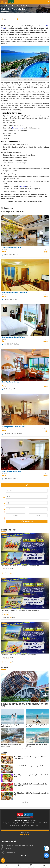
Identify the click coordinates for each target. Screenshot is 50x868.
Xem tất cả (25, 749)
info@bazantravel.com (10, 852)
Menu (48, 3)
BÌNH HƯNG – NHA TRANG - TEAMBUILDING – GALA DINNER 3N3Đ (20, 655)
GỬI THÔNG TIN (27, 522)
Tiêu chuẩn (6, 18)
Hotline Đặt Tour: (25, 833)
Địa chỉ (21, 18)
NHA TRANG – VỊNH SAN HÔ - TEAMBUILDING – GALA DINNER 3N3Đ (20, 610)
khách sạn (16, 26)
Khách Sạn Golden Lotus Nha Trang (14, 337)
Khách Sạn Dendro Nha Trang (12, 248)
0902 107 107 (8, 849)
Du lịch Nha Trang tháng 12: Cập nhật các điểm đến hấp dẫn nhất (12, 726)
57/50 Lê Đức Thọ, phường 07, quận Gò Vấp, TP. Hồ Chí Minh (19, 845)
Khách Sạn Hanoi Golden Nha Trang (14, 427)
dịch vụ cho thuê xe (17, 128)
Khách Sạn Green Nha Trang (11, 382)
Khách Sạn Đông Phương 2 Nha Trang (14, 292)
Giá (3, 570)
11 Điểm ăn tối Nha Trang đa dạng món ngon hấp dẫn (29, 766)
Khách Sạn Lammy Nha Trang (12, 471)
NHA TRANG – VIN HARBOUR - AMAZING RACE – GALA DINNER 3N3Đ (21, 566)
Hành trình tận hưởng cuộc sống (7, 3)
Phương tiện (5, 568)
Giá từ (44, 250)
